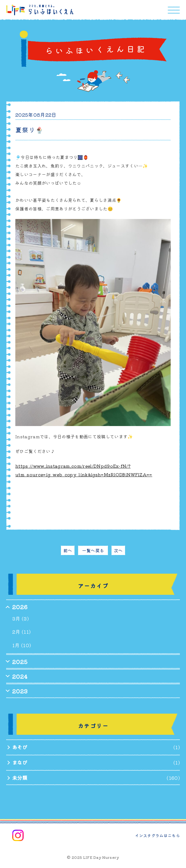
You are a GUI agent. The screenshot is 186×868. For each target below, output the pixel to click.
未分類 (20, 778)
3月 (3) (21, 618)
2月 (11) (21, 632)
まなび (20, 762)
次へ (118, 550)
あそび (20, 747)
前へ (68, 550)
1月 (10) (22, 645)
